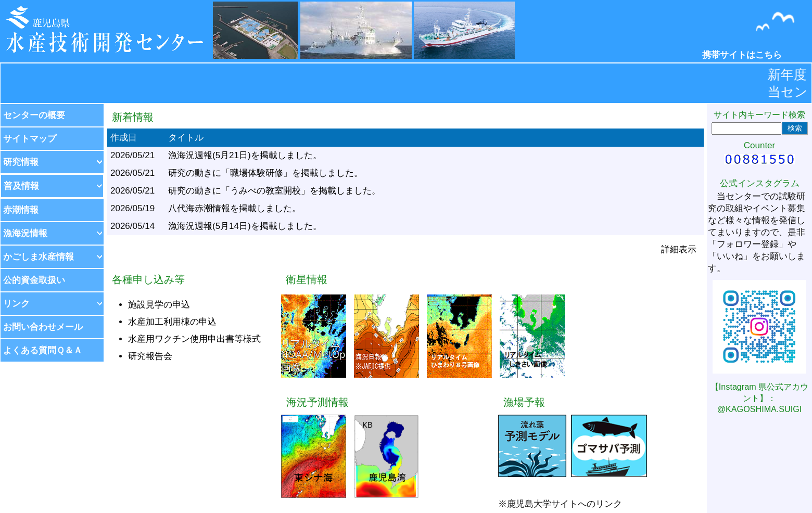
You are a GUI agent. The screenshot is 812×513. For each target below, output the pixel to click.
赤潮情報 (21, 210)
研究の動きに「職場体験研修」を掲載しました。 (265, 173)
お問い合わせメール (43, 327)
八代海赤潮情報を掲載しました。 (234, 208)
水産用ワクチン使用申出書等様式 (194, 339)
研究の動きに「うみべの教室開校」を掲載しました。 (274, 191)
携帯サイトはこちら (742, 55)
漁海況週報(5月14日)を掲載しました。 (245, 226)
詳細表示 (679, 249)
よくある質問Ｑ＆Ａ (43, 350)
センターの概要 (34, 115)
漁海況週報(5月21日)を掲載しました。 (245, 155)
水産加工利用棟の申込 (172, 322)
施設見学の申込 (159, 305)
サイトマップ (30, 139)
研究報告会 (150, 356)
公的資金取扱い (34, 280)
